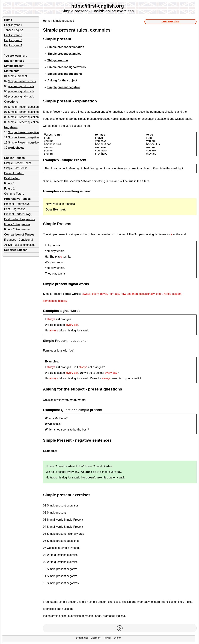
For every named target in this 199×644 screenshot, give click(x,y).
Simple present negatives (63, 583)
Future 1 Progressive (17, 224)
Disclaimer (96, 638)
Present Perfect (14, 173)
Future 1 (10, 183)
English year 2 (13, 35)
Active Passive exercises (20, 245)
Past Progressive (15, 209)
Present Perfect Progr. (18, 214)
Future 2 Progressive (17, 229)
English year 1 (13, 25)
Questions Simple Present (63, 548)
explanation (86, 101)
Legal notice (82, 638)
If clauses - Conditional (19, 240)
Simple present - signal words (66, 534)
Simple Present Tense (18, 163)
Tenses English (14, 30)
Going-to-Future (14, 194)
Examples (51, 160)
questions (78, 341)
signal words (78, 284)
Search (117, 638)
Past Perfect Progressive (20, 219)
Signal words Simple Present (65, 520)
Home (47, 21)
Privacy (108, 638)
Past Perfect (12, 178)
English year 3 (13, 40)
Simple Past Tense (16, 168)
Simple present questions (63, 541)
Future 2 (10, 189)
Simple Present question (23, 107)
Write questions (57, 555)
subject (78, 389)
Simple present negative (62, 569)
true (87, 191)
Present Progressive (17, 204)
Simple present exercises (63, 506)
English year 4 (13, 45)
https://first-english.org (98, 6)
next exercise (170, 21)
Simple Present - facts (22, 81)
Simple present (18, 76)
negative (83, 440)
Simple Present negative (23, 132)
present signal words (21, 86)
